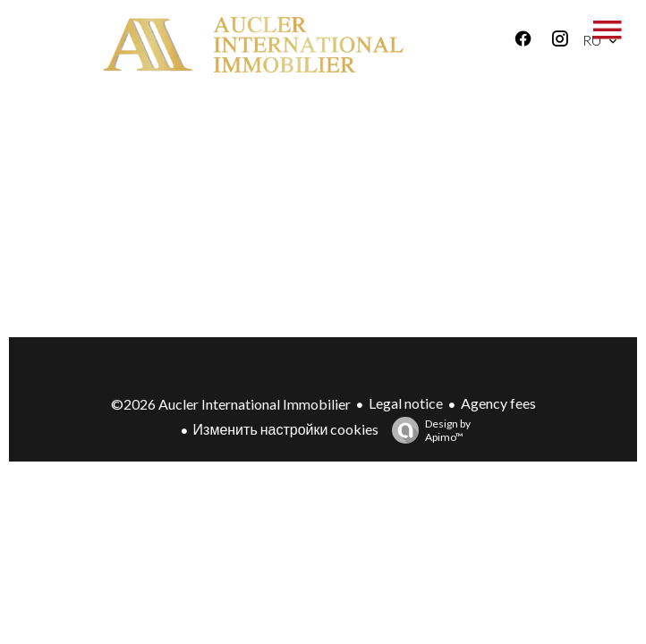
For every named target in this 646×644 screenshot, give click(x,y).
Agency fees (498, 403)
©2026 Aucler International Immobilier (231, 404)
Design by (427, 430)
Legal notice (406, 403)
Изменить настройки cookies (286, 429)
